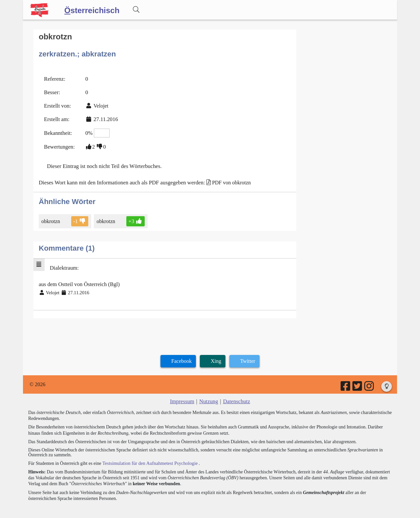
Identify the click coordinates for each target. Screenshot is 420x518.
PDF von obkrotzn (224, 178)
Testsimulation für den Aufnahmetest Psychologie (148, 456)
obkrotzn (51, 216)
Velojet (99, 104)
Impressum (183, 395)
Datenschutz (236, 395)
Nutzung (209, 395)
